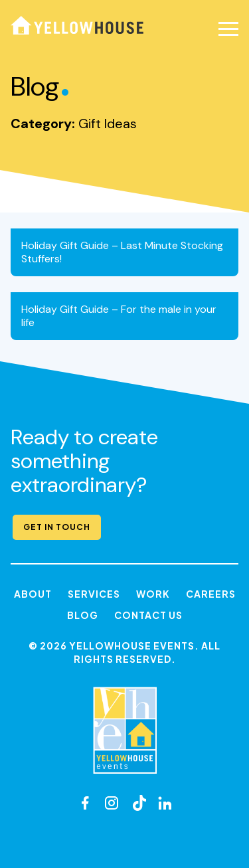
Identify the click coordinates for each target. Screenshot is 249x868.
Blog (83, 615)
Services (94, 594)
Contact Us (148, 615)
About (33, 594)
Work (153, 594)
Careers (211, 594)
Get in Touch (57, 527)
